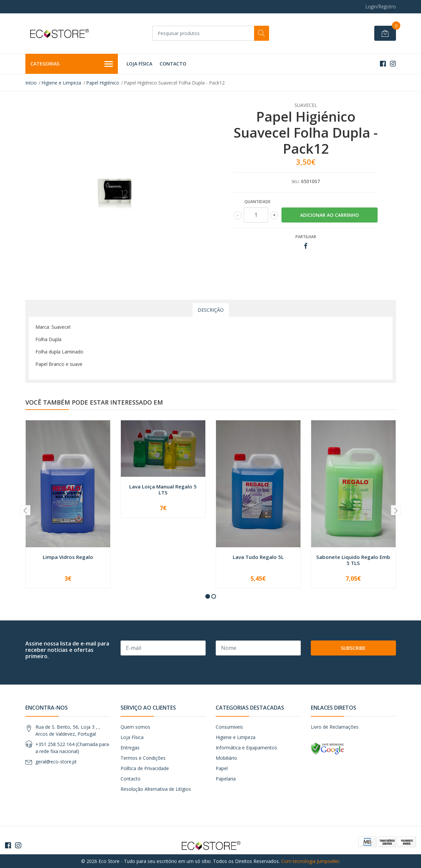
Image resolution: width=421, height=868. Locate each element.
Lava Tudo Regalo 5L (258, 557)
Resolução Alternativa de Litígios (156, 789)
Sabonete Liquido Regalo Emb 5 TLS (353, 560)
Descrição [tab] (211, 310)
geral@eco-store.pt (56, 762)
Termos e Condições (143, 758)
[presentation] (25, 510)
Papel (222, 768)
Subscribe (353, 648)
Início (31, 83)
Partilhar (306, 237)
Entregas (130, 748)
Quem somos (135, 727)
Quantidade (257, 202)
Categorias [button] (72, 64)
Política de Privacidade (145, 768)
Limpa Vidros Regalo (68, 557)
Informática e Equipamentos (246, 748)
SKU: (296, 182)
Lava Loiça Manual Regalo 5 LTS (163, 489)
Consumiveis (229, 727)
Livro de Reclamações (335, 727)
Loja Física (139, 64)
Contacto (173, 64)
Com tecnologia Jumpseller (310, 861)
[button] (208, 596)
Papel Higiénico (103, 83)
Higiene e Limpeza (61, 83)
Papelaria (226, 779)
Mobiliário (226, 758)
